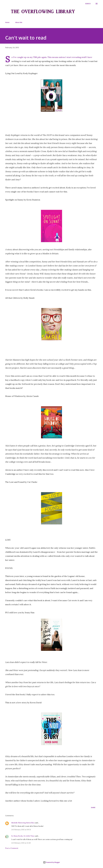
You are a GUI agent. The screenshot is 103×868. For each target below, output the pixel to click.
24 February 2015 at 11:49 (21, 843)
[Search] (88, 4)
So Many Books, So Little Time (23, 836)
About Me (19, 22)
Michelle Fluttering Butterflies (23, 823)
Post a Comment (12, 848)
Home (7, 22)
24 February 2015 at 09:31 (21, 830)
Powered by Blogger (51, 862)
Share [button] (93, 807)
